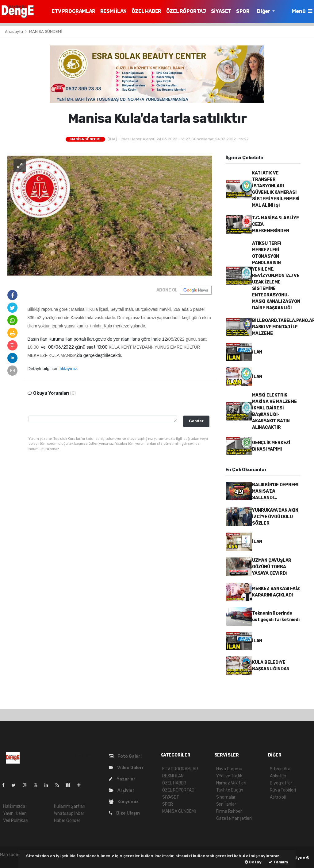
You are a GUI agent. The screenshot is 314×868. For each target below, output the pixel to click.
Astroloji (278, 797)
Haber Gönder (67, 821)
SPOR (243, 11)
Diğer (264, 11)
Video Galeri (126, 768)
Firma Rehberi (230, 811)
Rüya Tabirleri (283, 790)
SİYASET (221, 11)
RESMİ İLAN (113, 11)
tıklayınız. (69, 368)
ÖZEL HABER (146, 11)
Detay (253, 862)
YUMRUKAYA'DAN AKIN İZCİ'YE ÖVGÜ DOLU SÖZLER (275, 517)
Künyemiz (124, 802)
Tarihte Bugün (230, 790)
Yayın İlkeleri (15, 813)
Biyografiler (281, 783)
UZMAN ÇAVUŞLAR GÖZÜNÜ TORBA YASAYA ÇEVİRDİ (272, 567)
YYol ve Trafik (229, 776)
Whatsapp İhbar (69, 813)
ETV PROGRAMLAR (73, 11)
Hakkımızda (14, 806)
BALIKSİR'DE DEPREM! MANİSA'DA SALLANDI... (275, 491)
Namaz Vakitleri (231, 783)
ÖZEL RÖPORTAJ (186, 11)
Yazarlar (122, 779)
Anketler (278, 776)
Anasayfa (14, 31)
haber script (12, 861)
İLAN (257, 352)
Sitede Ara (280, 769)
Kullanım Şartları (70, 806)
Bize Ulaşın (124, 813)
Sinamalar (226, 797)
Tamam (278, 862)
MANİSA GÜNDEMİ (46, 31)
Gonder (196, 421)
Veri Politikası (16, 821)
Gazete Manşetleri (234, 818)
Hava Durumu (229, 769)
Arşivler (122, 790)
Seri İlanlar (226, 804)
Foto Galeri (125, 756)
